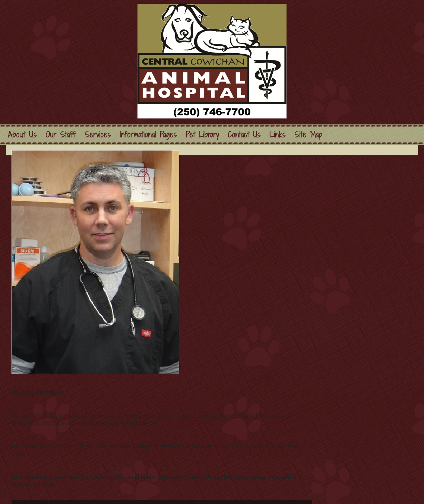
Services (98, 135)
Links (277, 135)
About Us (22, 135)
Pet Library (202, 135)
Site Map (308, 135)
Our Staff (61, 135)
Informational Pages (148, 135)
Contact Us (244, 135)
